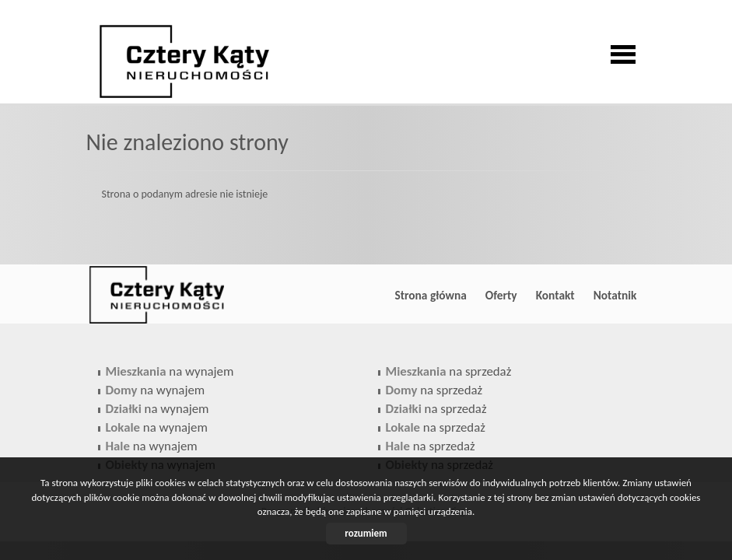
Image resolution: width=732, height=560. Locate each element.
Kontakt (555, 295)
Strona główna (430, 295)
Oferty (501, 295)
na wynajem (170, 371)
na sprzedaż (449, 371)
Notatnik (615, 295)
